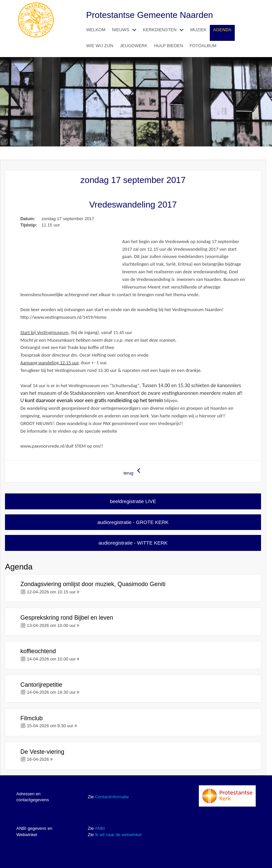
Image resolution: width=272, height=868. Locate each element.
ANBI (100, 828)
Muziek (198, 30)
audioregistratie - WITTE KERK (133, 543)
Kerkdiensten (165, 30)
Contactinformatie (112, 797)
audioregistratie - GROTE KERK (133, 522)
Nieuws (126, 30)
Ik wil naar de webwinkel (118, 835)
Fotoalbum (203, 46)
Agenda (222, 30)
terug (133, 471)
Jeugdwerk (134, 46)
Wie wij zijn (100, 46)
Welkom (96, 30)
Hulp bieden (169, 46)
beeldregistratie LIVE (133, 501)
